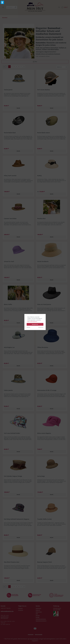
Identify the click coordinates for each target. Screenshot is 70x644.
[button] (2, 2)
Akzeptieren (35, 324)
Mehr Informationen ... (33, 321)
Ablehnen (28, 327)
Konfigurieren (41, 327)
